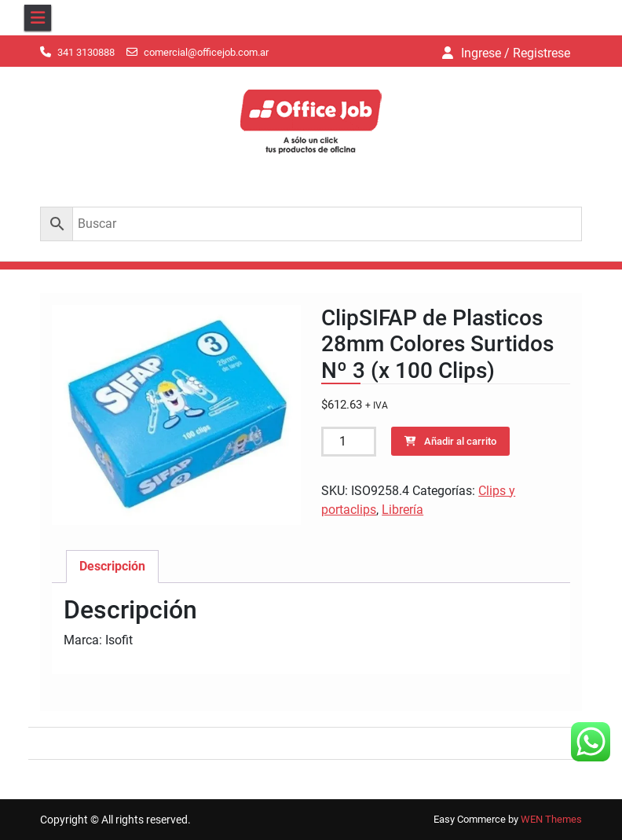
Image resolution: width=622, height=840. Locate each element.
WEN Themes (551, 819)
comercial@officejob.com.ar (206, 52)
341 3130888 (86, 52)
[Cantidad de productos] (349, 442)
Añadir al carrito (460, 441)
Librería (402, 510)
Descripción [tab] (112, 566)
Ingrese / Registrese (516, 53)
